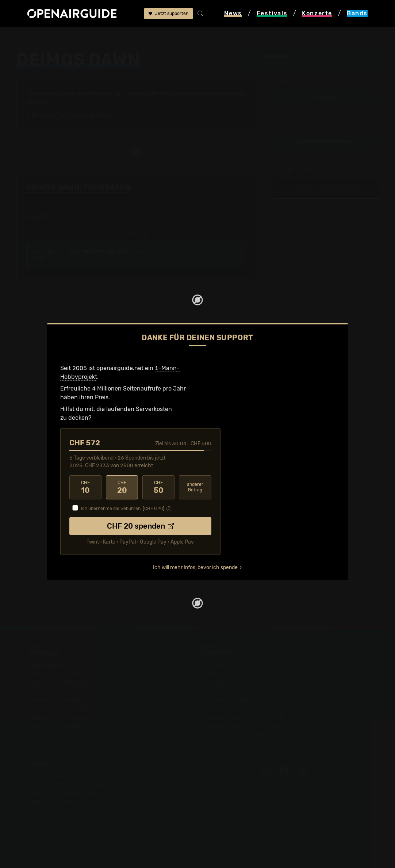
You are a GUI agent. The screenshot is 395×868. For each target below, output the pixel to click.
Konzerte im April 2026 (233, 700)
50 (158, 487)
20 (122, 487)
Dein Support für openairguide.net (74, 785)
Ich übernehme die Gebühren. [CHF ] (123, 509)
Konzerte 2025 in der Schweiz (243, 718)
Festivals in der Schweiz (60, 674)
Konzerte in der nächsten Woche (246, 691)
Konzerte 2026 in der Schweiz (243, 726)
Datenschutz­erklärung (58, 802)
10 (85, 487)
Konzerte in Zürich (227, 674)
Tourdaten (326, 97)
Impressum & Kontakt (57, 811)
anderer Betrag (195, 487)
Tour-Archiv (72, 115)
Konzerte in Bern (225, 683)
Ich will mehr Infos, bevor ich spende (195, 568)
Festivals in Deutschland (61, 683)
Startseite (29, 37)
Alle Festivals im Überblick (63, 735)
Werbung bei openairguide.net (69, 793)
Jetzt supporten (168, 14)
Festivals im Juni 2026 (58, 709)
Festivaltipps (45, 665)
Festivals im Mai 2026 (57, 700)
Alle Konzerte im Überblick (238, 735)
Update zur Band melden (326, 142)
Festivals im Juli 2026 (57, 718)
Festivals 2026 (47, 691)
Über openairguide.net (58, 776)
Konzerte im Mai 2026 (232, 709)
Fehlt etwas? (233, 188)
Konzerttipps (219, 665)
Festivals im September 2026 (67, 726)
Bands (58, 37)
